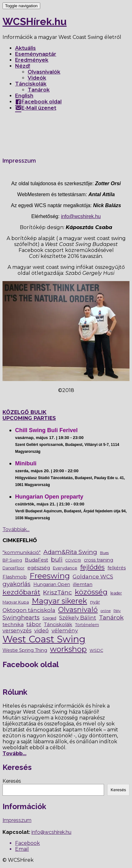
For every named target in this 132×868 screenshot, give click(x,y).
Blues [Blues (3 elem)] (104, 553)
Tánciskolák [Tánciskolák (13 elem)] (58, 624)
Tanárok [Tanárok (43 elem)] (111, 617)
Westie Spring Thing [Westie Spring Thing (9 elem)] (25, 650)
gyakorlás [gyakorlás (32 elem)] (16, 584)
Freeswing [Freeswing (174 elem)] (50, 576)
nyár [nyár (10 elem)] (95, 602)
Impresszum (17, 820)
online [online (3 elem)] (106, 611)
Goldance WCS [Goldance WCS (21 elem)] (93, 577)
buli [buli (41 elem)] (57, 559)
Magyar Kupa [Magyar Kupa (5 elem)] (16, 602)
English (24, 96)
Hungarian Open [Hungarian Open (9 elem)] (52, 584)
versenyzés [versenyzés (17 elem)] (17, 630)
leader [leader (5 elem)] (116, 593)
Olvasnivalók (44, 72)
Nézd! (23, 66)
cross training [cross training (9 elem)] (99, 560)
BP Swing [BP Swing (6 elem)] (12, 560)
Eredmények (32, 60)
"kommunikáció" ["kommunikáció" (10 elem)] (22, 552)
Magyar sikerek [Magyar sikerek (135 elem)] (59, 601)
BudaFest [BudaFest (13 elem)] (36, 560)
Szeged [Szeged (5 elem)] (49, 618)
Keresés (12, 781)
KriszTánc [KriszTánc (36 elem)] (58, 592)
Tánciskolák (31, 84)
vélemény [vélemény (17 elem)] (65, 630)
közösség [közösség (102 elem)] (91, 592)
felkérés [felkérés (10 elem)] (117, 568)
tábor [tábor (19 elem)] (34, 624)
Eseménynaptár (36, 54)
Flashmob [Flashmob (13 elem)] (15, 577)
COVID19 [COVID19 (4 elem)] (73, 560)
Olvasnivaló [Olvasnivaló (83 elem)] (78, 609)
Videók (37, 78)
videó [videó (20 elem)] (41, 630)
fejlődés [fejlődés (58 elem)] (92, 567)
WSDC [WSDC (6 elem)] (96, 650)
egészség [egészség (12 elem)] (39, 568)
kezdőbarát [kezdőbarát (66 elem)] (21, 592)
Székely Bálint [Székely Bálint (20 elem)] (78, 618)
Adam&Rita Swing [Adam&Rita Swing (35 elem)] (70, 552)
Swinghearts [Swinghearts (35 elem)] (21, 617)
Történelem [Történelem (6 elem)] (87, 625)
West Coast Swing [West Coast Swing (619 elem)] (44, 639)
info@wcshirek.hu (81, 216)
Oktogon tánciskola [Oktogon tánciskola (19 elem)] (29, 610)
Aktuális (25, 48)
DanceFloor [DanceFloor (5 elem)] (14, 568)
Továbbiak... (16, 529)
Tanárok (39, 90)
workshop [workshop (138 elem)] (68, 649)
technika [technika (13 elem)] (13, 624)
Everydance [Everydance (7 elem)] (65, 568)
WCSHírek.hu (35, 21)
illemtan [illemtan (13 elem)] (83, 584)
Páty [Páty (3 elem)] (117, 611)
